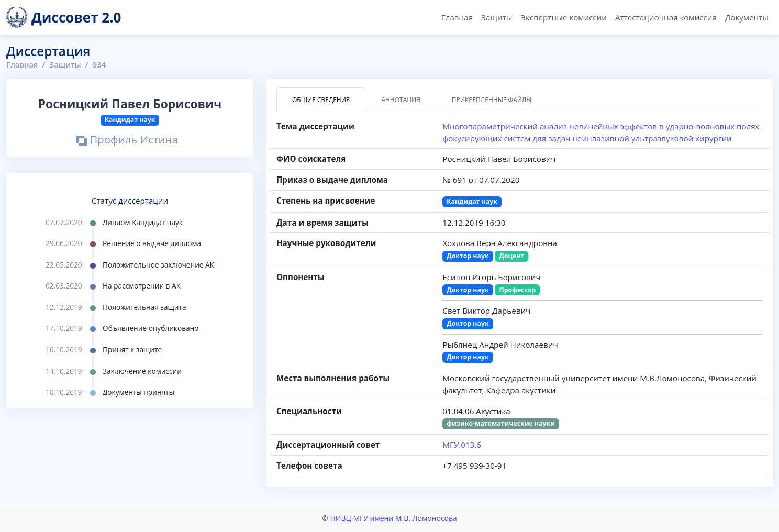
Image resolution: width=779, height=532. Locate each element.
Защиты (497, 17)
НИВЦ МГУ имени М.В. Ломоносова (393, 518)
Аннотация (400, 100)
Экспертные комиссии (563, 17)
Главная (457, 17)
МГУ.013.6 (462, 445)
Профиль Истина (127, 141)
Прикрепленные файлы (492, 100)
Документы (747, 17)
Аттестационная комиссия (666, 17)
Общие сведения (321, 100)
